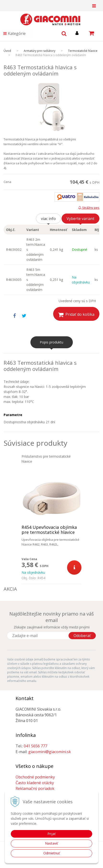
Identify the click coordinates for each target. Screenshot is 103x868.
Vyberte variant (80, 219)
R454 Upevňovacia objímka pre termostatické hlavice (49, 530)
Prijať (51, 834)
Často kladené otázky (35, 783)
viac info (48, 219)
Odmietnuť (52, 853)
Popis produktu (51, 342)
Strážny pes (89, 208)
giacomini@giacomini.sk (50, 752)
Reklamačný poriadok (35, 788)
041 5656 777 (35, 746)
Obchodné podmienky (35, 777)
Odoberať (82, 636)
